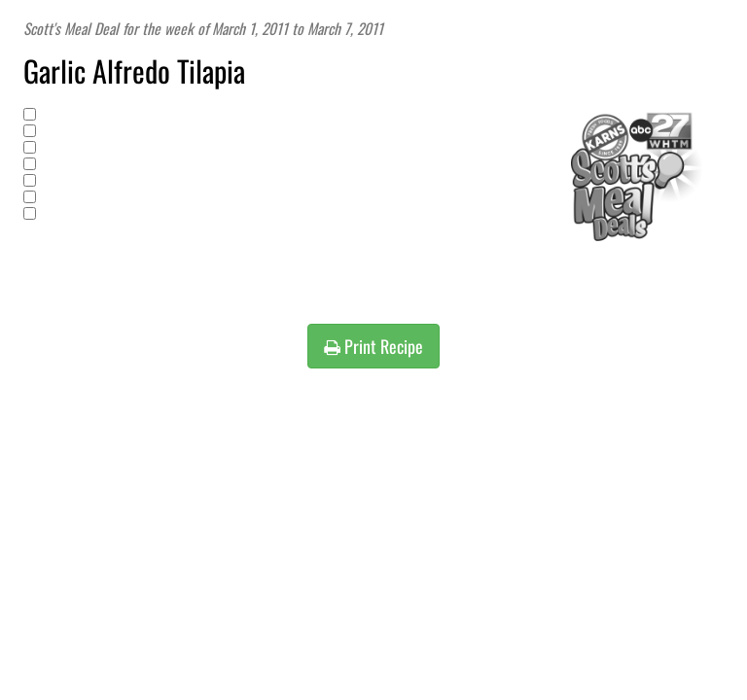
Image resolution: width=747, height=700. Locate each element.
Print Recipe (373, 346)
